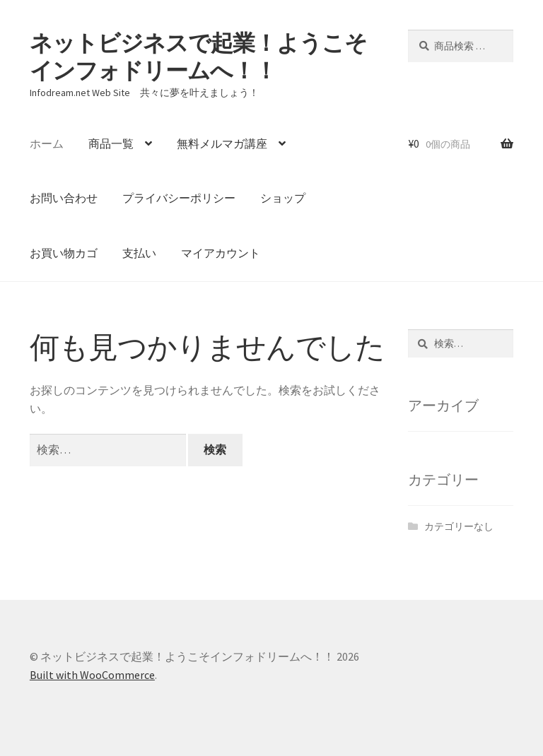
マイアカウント (221, 253)
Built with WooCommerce (92, 675)
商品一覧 (111, 143)
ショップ (283, 198)
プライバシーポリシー (179, 198)
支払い (139, 253)
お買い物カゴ (64, 253)
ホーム (47, 143)
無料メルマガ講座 (222, 143)
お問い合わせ (64, 198)
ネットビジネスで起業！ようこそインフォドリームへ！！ (198, 57)
